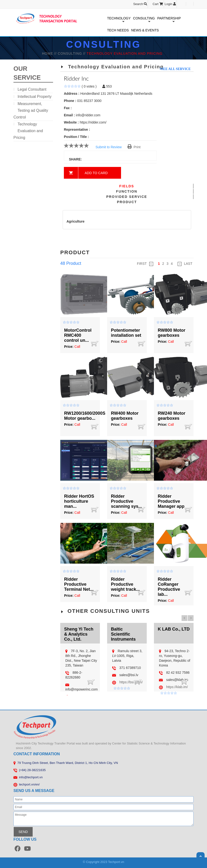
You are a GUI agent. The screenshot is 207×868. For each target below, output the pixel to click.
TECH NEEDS (118, 30)
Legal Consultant (32, 89)
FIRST (145, 264)
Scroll (201, 856)
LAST (185, 264)
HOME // (50, 53)
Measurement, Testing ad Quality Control (31, 110)
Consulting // (72, 53)
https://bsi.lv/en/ (131, 682)
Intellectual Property (34, 97)
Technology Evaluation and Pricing (28, 131)
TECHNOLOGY (119, 18)
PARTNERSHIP (169, 18)
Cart (158, 4)
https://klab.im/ (177, 687)
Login (170, 4)
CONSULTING (144, 18)
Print (134, 147)
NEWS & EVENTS (145, 30)
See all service (176, 69)
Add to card (96, 173)
